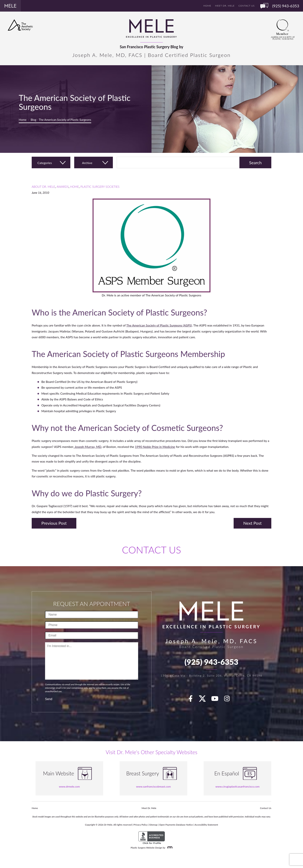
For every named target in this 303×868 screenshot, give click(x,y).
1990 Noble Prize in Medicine (155, 447)
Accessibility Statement (206, 825)
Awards (63, 187)
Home (207, 6)
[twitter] (204, 700)
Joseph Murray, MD (88, 447)
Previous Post (54, 523)
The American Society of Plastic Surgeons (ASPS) (159, 325)
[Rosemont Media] (169, 848)
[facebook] (193, 700)
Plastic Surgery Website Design (146, 848)
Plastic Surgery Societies (100, 187)
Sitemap (153, 825)
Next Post (252, 523)
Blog (34, 120)
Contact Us (246, 6)
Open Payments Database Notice (176, 825)
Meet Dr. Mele (225, 6)
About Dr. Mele (43, 187)
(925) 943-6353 (212, 662)
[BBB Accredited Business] (152, 838)
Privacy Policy (140, 825)
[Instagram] (229, 700)
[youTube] (217, 700)
